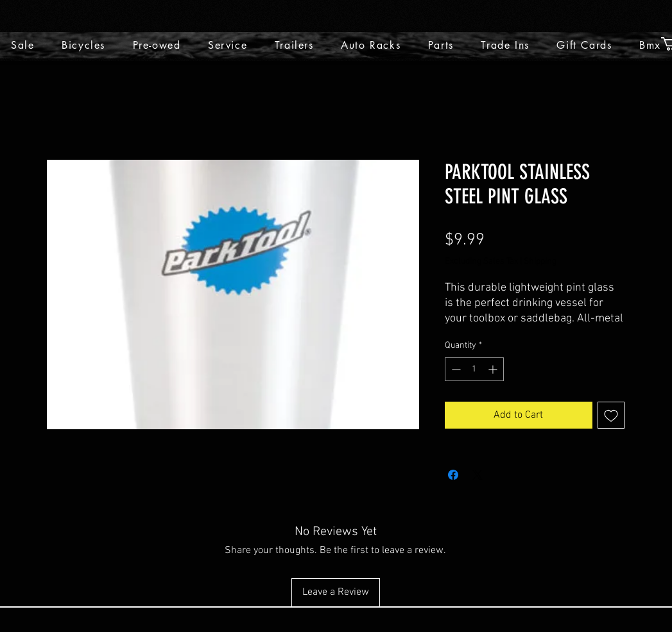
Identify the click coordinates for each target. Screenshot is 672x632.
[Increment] (494, 369)
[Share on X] (478, 475)
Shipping (540, 261)
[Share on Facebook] (453, 475)
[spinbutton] (474, 369)
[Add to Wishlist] (611, 415)
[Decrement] (455, 369)
